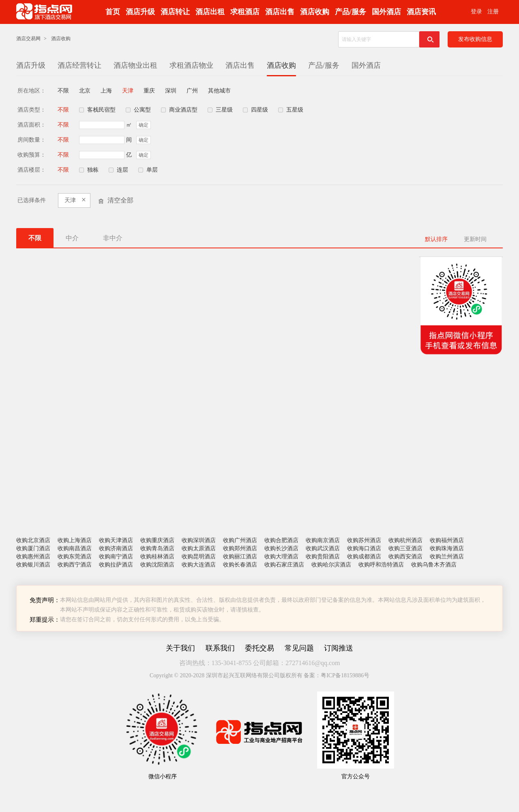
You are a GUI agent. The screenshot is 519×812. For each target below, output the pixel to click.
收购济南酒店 (116, 548)
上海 (106, 91)
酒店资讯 (421, 12)
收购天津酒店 (116, 540)
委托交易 (259, 648)
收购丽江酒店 (240, 557)
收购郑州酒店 (240, 548)
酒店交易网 (28, 39)
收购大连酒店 (199, 565)
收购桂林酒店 (157, 557)
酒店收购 (315, 12)
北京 (85, 91)
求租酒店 (245, 12)
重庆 (149, 91)
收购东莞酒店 (75, 557)
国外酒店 (386, 12)
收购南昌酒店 (75, 548)
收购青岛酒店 (157, 548)
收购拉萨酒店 (116, 565)
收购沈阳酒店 (157, 565)
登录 (476, 12)
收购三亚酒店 (405, 548)
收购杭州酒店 (405, 540)
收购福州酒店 (447, 540)
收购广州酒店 (240, 540)
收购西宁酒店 (75, 565)
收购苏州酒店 (364, 540)
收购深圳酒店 (199, 540)
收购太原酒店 (199, 548)
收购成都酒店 (364, 557)
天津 (128, 91)
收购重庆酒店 (157, 540)
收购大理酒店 (281, 557)
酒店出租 (210, 12)
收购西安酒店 (405, 557)
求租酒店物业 (191, 65)
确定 (144, 125)
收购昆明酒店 (199, 557)
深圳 (171, 91)
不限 (63, 91)
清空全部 (120, 200)
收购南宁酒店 (116, 557)
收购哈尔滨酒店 (331, 565)
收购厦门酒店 (33, 548)
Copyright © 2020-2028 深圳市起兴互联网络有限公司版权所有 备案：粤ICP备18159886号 (259, 675)
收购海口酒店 (364, 548)
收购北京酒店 (33, 540)
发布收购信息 (475, 39)
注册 (493, 12)
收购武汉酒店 (323, 548)
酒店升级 (140, 12)
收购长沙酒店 (281, 548)
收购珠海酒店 (447, 548)
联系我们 (220, 648)
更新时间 (475, 239)
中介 (72, 238)
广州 (192, 91)
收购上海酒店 (75, 540)
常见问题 (299, 648)
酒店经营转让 (79, 65)
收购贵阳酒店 (323, 557)
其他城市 (219, 91)
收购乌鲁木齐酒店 (434, 565)
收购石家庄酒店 (284, 565)
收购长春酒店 (240, 565)
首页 (113, 12)
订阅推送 (339, 648)
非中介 (113, 238)
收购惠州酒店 (33, 557)
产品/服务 (351, 12)
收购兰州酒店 (447, 557)
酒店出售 (280, 12)
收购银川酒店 (33, 565)
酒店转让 (175, 12)
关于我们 (180, 648)
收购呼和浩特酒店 (381, 565)
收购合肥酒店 (281, 540)
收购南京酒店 (323, 540)
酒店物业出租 (135, 65)
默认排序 (436, 239)
